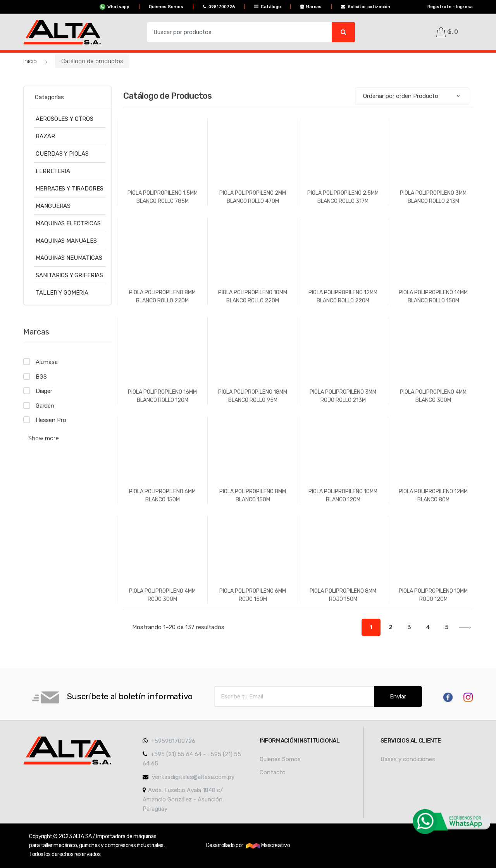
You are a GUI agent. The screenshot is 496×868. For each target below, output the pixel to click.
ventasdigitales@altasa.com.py (189, 777)
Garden (45, 406)
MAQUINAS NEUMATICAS (69, 258)
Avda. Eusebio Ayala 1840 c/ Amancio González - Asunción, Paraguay (183, 800)
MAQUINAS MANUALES (66, 241)
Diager (44, 391)
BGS (41, 377)
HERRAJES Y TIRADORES (69, 189)
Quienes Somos (166, 7)
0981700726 (219, 7)
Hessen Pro (51, 420)
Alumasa (47, 362)
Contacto (273, 772)
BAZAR (45, 136)
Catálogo (268, 7)
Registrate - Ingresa (447, 7)
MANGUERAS (53, 206)
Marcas (311, 7)
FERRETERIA (53, 171)
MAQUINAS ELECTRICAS (68, 223)
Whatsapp (115, 7)
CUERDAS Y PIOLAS (62, 154)
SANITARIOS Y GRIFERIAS (69, 275)
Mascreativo (268, 845)
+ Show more (41, 438)
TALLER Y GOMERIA (62, 293)
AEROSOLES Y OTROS (64, 119)
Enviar (398, 696)
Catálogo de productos (92, 61)
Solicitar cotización (366, 7)
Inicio (30, 61)
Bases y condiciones (408, 759)
